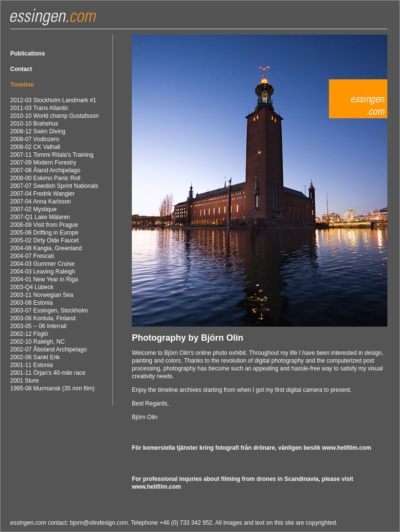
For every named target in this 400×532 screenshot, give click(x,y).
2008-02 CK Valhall (35, 147)
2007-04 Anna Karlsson (41, 202)
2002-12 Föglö (29, 334)
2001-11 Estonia (31, 365)
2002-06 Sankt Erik (35, 357)
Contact (21, 69)
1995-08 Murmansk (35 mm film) (52, 388)
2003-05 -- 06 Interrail (38, 326)
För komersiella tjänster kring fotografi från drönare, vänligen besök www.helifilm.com (252, 448)
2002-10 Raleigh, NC (37, 342)
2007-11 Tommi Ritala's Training (52, 155)
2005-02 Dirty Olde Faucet (45, 240)
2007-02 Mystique (33, 209)
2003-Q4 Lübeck (32, 287)
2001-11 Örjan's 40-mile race (48, 373)
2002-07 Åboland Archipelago (48, 349)
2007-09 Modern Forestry (43, 163)
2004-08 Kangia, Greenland (46, 248)
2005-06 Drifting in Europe (44, 233)
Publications (27, 54)
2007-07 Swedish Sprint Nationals (54, 186)
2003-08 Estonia (31, 303)
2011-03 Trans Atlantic (39, 108)
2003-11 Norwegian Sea (42, 295)
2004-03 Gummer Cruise (42, 264)
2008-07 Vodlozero (35, 139)
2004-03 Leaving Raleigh (43, 272)
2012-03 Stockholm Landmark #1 (53, 100)
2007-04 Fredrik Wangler (42, 194)
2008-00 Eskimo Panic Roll (45, 178)
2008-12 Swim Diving (38, 131)
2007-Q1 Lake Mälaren (40, 217)
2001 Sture (25, 381)
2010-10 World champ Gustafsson (55, 116)
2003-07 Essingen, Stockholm (49, 311)
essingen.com (28, 523)
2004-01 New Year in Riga (44, 279)
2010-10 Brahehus (34, 124)
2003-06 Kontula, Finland (43, 318)
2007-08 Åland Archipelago (45, 170)
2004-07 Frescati (32, 256)
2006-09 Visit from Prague (44, 225)
